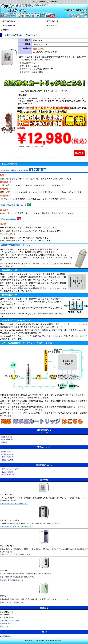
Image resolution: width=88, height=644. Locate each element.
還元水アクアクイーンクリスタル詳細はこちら (17, 527)
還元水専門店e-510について (10, 621)
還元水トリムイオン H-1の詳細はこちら (14, 504)
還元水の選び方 (52, 26)
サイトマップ (5, 627)
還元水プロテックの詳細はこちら (12, 602)
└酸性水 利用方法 (7, 460)
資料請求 (6, 30)
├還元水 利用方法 (7, 457)
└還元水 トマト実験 (8, 475)
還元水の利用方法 (7, 454)
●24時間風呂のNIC (7, 636)
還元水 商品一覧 (52, 21)
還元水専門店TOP (9, 21)
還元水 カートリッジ (10, 26)
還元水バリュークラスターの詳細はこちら (15, 554)
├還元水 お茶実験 (7, 472)
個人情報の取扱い (6, 624)
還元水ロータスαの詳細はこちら (11, 580)
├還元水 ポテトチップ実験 (10, 469)
